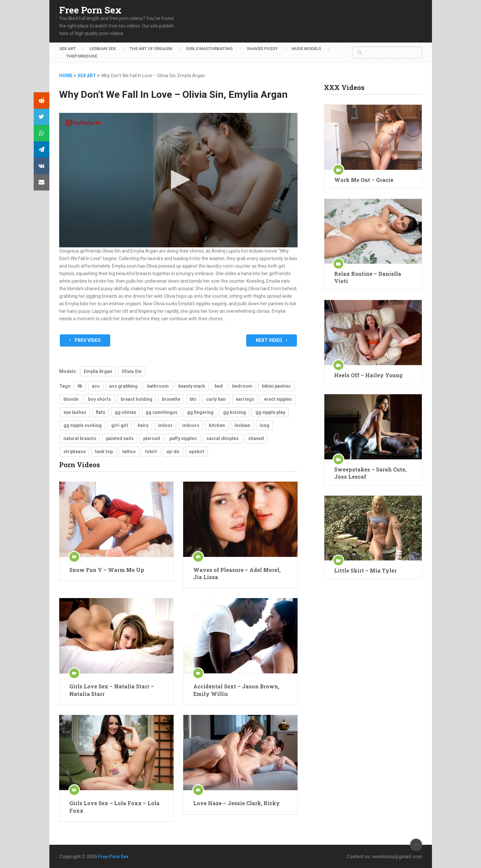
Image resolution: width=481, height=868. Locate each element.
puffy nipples (183, 438)
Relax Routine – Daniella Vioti (368, 277)
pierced (152, 438)
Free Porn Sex (90, 10)
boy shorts (100, 399)
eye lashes (75, 412)
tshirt (151, 452)
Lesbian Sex (103, 49)
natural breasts (80, 438)
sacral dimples (223, 438)
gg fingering (200, 412)
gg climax (125, 412)
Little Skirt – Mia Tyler (365, 570)
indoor (165, 425)
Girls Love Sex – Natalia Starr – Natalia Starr (112, 690)
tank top (104, 452)
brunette (171, 399)
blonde (71, 399)
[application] (179, 180)
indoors (191, 425)
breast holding (137, 399)
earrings (245, 399)
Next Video (272, 340)
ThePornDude (82, 56)
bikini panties (276, 386)
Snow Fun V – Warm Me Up (107, 570)
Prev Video (85, 340)
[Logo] (84, 123)
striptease (75, 452)
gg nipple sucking (83, 425)
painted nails (120, 438)
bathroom (158, 386)
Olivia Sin (132, 371)
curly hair (216, 399)
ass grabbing (123, 386)
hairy (143, 425)
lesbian (242, 425)
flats (101, 412)
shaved (256, 438)
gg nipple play (270, 412)
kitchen (217, 425)
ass (96, 386)
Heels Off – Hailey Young (368, 375)
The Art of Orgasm (151, 49)
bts (193, 399)
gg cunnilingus (162, 412)
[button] (178, 180)
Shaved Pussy (262, 49)
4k (80, 386)
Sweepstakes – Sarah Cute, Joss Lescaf (370, 473)
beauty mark (192, 386)
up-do (173, 452)
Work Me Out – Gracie (364, 180)
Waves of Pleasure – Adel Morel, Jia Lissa (237, 573)
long (265, 425)
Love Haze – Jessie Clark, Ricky (237, 803)
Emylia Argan (98, 371)
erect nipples (278, 399)
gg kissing (234, 412)
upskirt (197, 452)
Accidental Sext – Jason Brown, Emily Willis (236, 690)
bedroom (242, 386)
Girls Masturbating (209, 49)
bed (219, 386)
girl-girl (120, 425)
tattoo (129, 452)
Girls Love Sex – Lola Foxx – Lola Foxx (114, 807)
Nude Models (306, 49)
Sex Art (68, 49)
